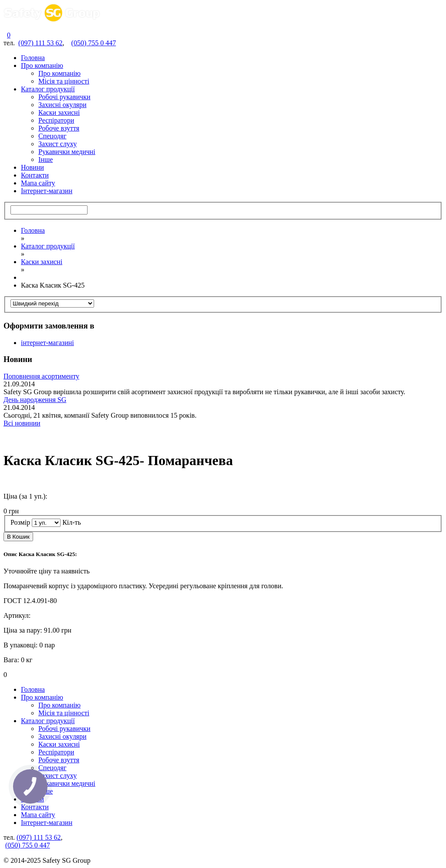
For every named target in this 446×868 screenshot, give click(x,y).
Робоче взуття (59, 128)
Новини (32, 167)
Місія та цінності (64, 81)
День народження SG (35, 400)
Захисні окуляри (63, 105)
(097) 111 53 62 (40, 43)
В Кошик (18, 537)
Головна (33, 58)
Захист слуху (57, 144)
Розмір (20, 522)
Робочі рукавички (64, 97)
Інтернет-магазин (47, 191)
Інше (46, 159)
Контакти (35, 175)
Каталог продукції (48, 89)
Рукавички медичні (67, 152)
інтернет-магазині (47, 343)
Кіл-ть (72, 522)
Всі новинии (22, 423)
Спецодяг (52, 136)
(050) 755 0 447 (94, 43)
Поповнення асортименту (41, 376)
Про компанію (42, 65)
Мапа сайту (38, 183)
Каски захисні (59, 112)
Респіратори (56, 120)
